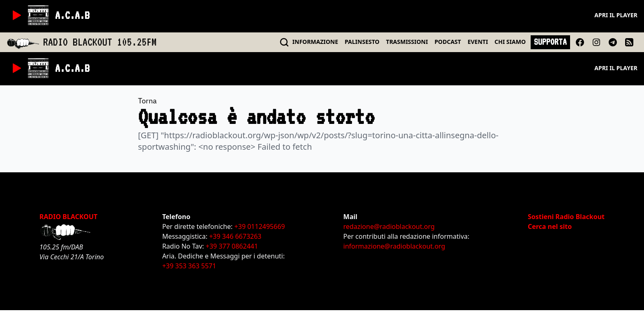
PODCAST (448, 42)
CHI (510, 42)
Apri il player (616, 15)
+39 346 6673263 (235, 236)
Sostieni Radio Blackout (566, 217)
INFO (315, 42)
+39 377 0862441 (232, 246)
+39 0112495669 (260, 226)
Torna (147, 101)
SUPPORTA (550, 42)
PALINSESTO (362, 42)
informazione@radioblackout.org (394, 246)
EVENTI (478, 42)
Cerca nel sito (550, 226)
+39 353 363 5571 (189, 266)
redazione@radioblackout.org (389, 226)
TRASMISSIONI (407, 42)
